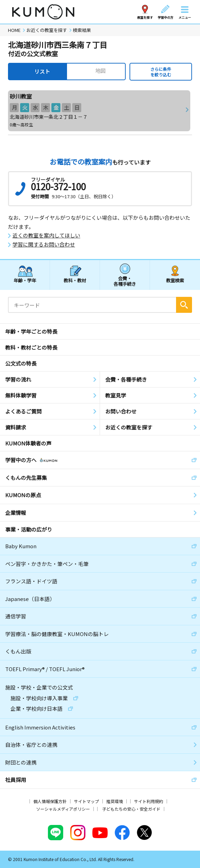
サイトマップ (86, 801)
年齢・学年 (25, 280)
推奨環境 (115, 801)
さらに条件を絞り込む (161, 72)
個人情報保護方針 (50, 801)
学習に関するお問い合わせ (44, 244)
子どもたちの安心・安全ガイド (131, 809)
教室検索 (175, 280)
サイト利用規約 (149, 801)
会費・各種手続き (125, 281)
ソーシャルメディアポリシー (63, 809)
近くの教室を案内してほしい (46, 235)
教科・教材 (75, 280)
